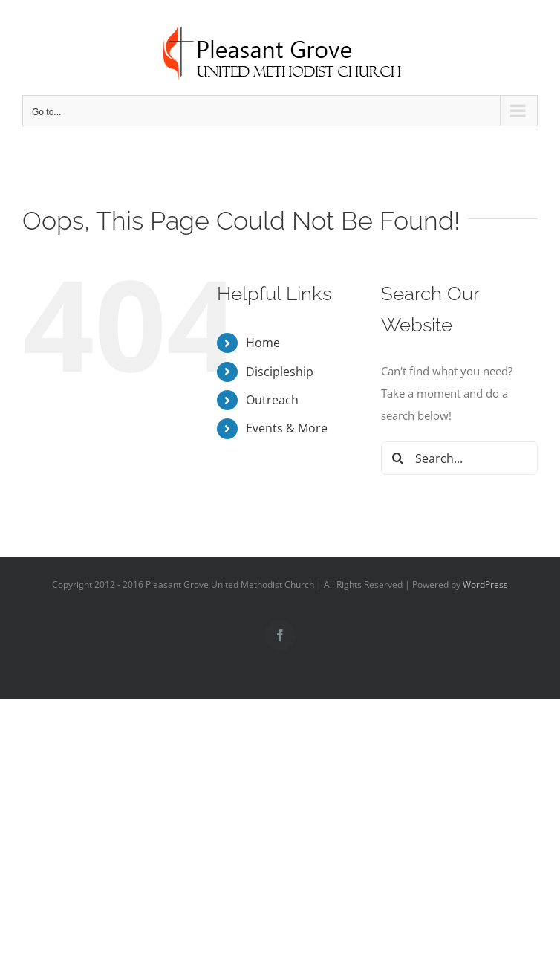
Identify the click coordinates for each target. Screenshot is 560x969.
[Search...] (459, 458)
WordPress (485, 584)
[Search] (398, 458)
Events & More (287, 428)
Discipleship (280, 372)
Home (263, 343)
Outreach (272, 400)
